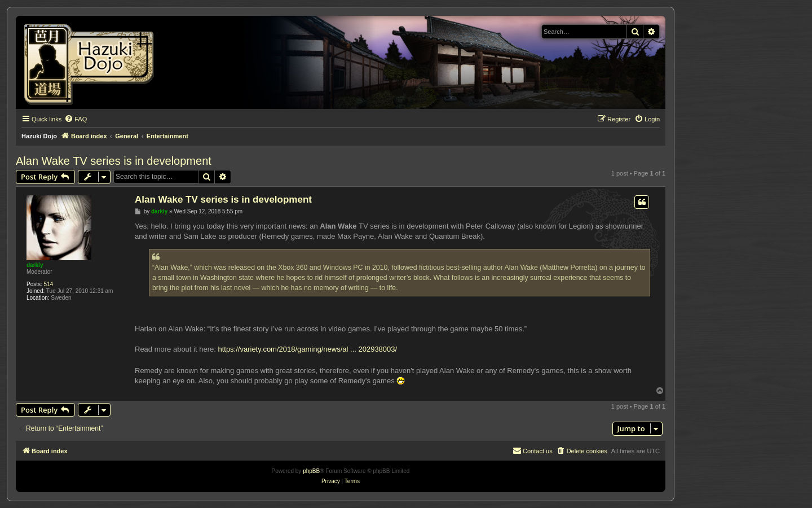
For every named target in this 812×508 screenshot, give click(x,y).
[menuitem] (76, 119)
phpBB (311, 471)
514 (49, 284)
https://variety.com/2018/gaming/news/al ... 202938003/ (307, 349)
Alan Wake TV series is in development (114, 161)
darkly (35, 265)
